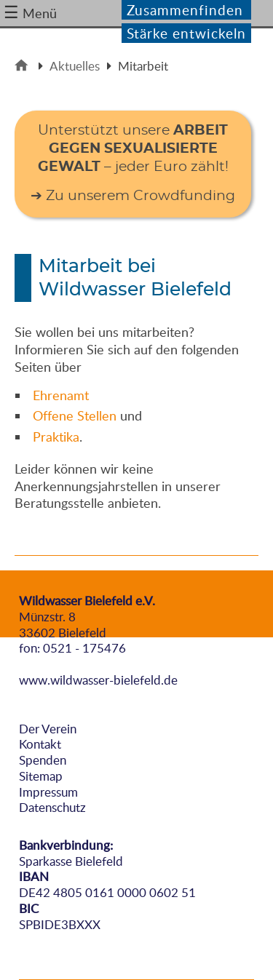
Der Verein (48, 729)
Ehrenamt (61, 395)
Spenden (43, 760)
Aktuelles (75, 66)
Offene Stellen (75, 415)
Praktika (56, 437)
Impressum (48, 792)
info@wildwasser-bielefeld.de (98, 664)
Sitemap (41, 776)
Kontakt (40, 744)
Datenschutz (52, 807)
